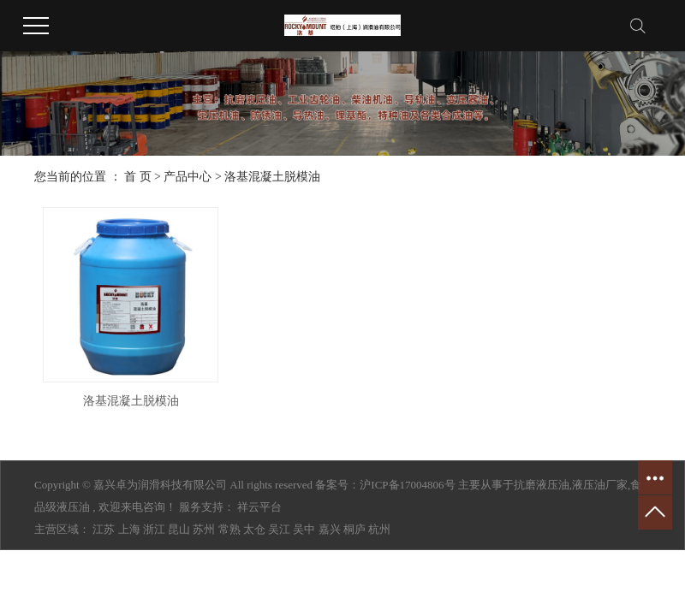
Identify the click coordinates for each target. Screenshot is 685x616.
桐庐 (354, 529)
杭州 (379, 529)
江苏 (104, 529)
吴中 (304, 529)
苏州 (204, 529)
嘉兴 (330, 529)
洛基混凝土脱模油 (272, 177)
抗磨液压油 (542, 485)
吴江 (279, 529)
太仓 (254, 529)
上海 (129, 529)
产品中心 (188, 177)
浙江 (154, 529)
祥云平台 (259, 507)
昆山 (179, 529)
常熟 (229, 529)
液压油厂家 (600, 485)
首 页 (138, 177)
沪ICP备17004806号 (407, 485)
